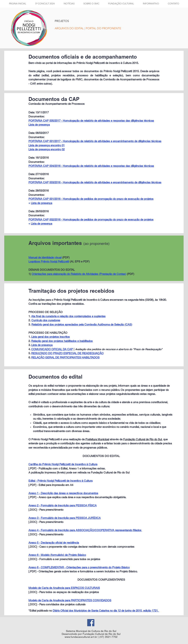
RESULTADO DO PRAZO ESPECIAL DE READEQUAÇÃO (67, 353)
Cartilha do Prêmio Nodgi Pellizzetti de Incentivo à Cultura (63, 464)
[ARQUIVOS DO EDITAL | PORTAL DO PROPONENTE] (88, 28)
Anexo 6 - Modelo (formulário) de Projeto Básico (57, 555)
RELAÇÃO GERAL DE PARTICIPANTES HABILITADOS (65, 357)
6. (30, 357)
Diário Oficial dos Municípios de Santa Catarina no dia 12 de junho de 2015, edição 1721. (106, 611)
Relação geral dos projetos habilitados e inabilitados (62, 341)
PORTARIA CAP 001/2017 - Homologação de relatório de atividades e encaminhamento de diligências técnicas (95, 141)
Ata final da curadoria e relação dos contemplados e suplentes (68, 316)
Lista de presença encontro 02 (47, 149)
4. (30, 349)
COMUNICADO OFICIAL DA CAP (52, 349)
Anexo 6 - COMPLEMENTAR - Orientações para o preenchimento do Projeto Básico (79, 567)
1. (30, 337)
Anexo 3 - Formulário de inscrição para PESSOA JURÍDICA (65, 518)
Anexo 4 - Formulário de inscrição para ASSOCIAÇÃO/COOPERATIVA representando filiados (85, 530)
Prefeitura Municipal (97, 439)
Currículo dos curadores (46, 320)
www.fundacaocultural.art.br (81, 637)
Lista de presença (41, 203)
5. (30, 353)
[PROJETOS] (65, 21)
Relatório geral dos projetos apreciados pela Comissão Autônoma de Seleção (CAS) (82, 324)
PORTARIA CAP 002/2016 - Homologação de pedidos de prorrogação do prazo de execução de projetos (91, 220)
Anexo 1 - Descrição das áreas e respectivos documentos (63, 493)
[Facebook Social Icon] (91, 623)
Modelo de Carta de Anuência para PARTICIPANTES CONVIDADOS (70, 600)
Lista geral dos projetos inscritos (50, 337)
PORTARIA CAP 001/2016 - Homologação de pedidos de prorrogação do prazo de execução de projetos (91, 199)
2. (30, 341)
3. (30, 345)
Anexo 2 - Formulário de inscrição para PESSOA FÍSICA (63, 505)
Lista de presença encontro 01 (47, 145)
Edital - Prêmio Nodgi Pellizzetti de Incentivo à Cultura (60, 481)
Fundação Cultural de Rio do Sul (142, 439)
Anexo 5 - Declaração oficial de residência (54, 543)
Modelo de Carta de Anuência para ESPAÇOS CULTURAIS (64, 588)
